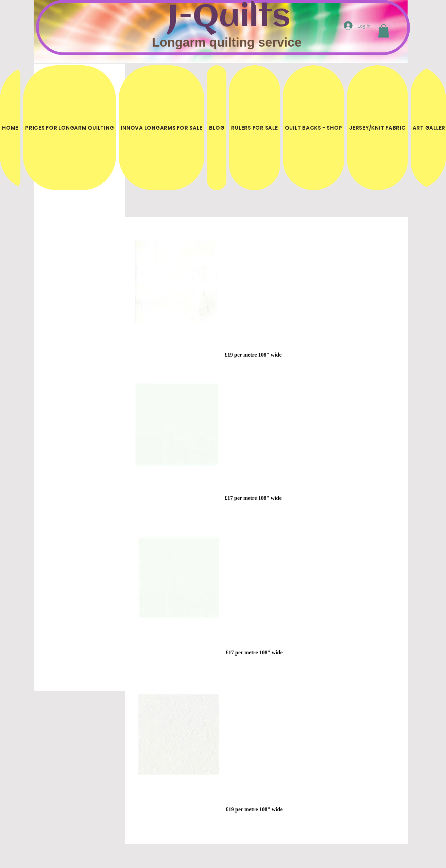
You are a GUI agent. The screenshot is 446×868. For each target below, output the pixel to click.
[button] (384, 31)
